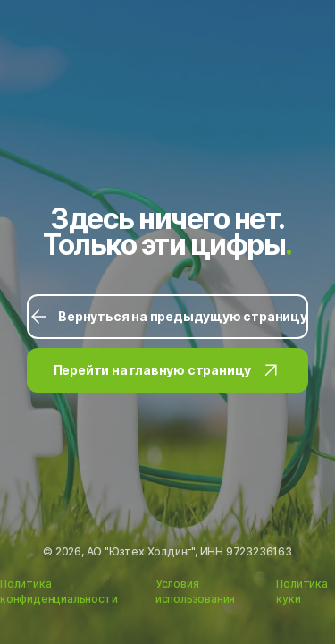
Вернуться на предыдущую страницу (167, 317)
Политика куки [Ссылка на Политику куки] (301, 591)
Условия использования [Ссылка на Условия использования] (195, 591)
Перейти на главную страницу (168, 370)
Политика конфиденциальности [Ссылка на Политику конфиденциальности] (59, 591)
